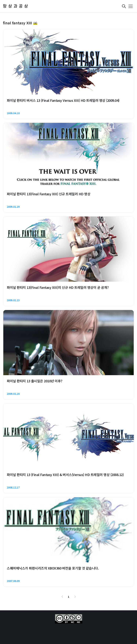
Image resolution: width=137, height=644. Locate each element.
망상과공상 (16, 6)
